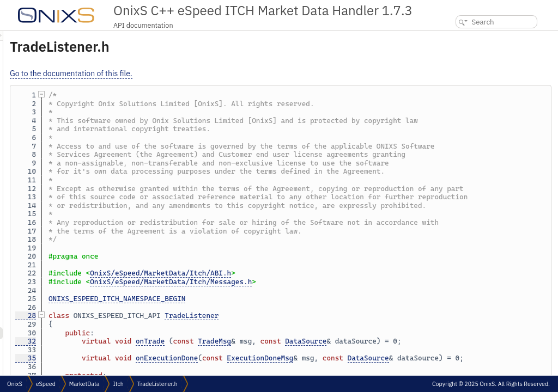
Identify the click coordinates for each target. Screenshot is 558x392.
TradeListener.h (157, 384)
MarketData (84, 384)
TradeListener (328, 367)
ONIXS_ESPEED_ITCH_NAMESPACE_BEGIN (253, 350)
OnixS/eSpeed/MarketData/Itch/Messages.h (307, 333)
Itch (118, 384)
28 (162, 367)
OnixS (15, 384)
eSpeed (46, 384)
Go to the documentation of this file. (207, 73)
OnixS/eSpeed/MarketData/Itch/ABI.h (297, 324)
